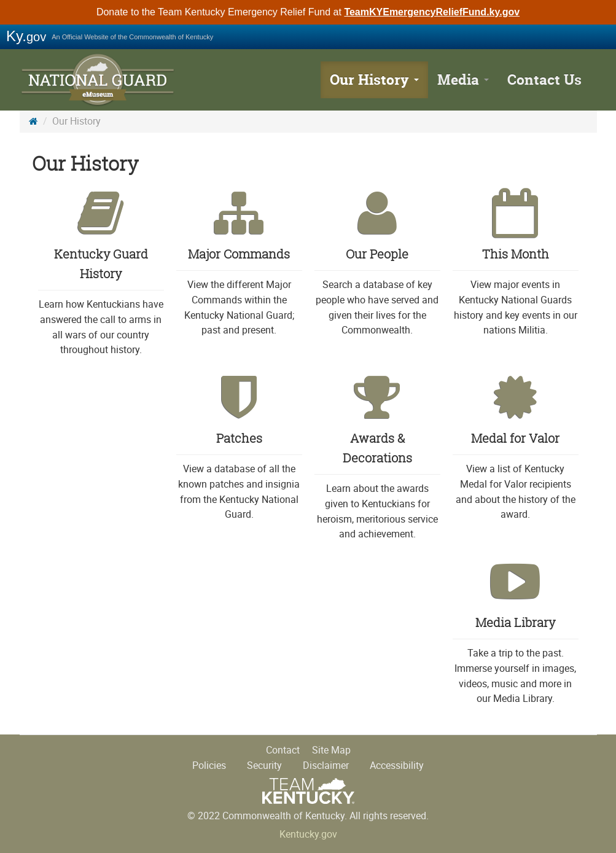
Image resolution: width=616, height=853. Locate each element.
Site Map (331, 750)
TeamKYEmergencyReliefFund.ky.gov (432, 12)
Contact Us (544, 80)
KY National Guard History (99, 80)
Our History (374, 80)
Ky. (26, 36)
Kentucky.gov (308, 834)
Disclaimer (326, 765)
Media (463, 80)
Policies (209, 765)
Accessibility (397, 765)
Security (264, 765)
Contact (283, 750)
